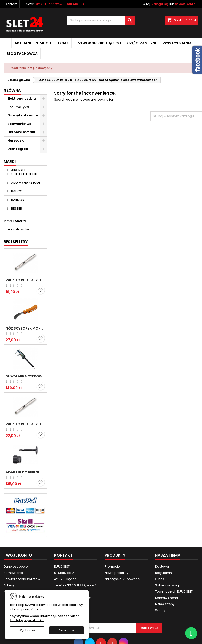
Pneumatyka (18, 107)
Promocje (112, 567)
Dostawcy (15, 221)
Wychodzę (27, 630)
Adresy (9, 585)
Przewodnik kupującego (98, 43)
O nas (63, 43)
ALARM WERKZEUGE (25, 183)
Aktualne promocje (33, 43)
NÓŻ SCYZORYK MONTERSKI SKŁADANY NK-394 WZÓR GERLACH (25, 328)
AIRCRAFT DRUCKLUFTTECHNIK (22, 172)
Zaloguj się (160, 4)
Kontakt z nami (166, 598)
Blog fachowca (22, 54)
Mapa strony (165, 604)
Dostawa (162, 567)
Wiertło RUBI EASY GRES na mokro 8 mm (25, 424)
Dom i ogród (18, 149)
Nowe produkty (116, 573)
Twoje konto (18, 555)
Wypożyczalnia (177, 43)
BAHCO (17, 191)
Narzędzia (16, 140)
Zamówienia (13, 573)
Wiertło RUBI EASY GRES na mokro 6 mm (25, 280)
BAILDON (17, 200)
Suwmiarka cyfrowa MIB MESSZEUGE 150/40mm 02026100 (25, 376)
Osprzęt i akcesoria (23, 115)
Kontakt (11, 4)
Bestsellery (16, 242)
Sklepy (160, 610)
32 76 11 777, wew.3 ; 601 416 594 (60, 4)
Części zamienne (142, 43)
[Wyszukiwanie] (101, 20)
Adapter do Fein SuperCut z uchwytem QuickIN (25, 472)
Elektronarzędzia (22, 99)
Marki (10, 162)
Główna (12, 90)
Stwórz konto (185, 4)
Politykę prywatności (27, 620)
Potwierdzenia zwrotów (22, 579)
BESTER (16, 208)
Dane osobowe (16, 567)
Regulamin (163, 573)
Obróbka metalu (21, 132)
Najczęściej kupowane (122, 579)
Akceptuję (66, 630)
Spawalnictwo (19, 124)
